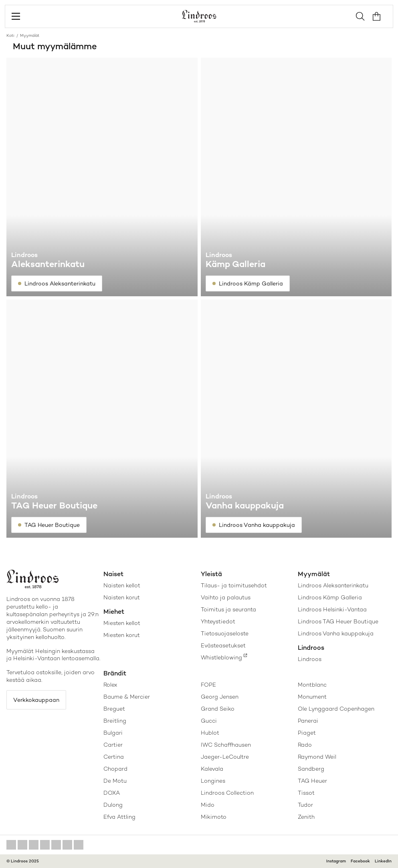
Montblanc (312, 685)
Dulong (113, 805)
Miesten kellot (122, 623)
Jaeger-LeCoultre (225, 757)
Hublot (210, 733)
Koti (10, 35)
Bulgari (113, 733)
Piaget (307, 733)
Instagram (336, 861)
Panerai (308, 721)
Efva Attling (119, 817)
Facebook (360, 861)
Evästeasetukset (223, 645)
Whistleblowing (221, 657)
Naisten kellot (122, 585)
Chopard (115, 769)
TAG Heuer (312, 781)
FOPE (208, 685)
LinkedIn (383, 861)
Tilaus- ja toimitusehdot (234, 585)
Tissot (306, 793)
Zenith (306, 817)
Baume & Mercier (127, 697)
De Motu (115, 781)
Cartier (113, 745)
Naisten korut (122, 597)
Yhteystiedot (218, 621)
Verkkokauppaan (36, 700)
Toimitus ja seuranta (228, 609)
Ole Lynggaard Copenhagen (336, 709)
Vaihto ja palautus (226, 597)
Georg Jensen (220, 697)
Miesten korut (122, 635)
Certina (114, 757)
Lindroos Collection (227, 793)
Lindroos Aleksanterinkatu (333, 585)
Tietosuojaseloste (225, 633)
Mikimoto (214, 817)
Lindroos (310, 659)
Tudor (305, 805)
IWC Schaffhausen (226, 745)
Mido (208, 805)
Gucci (209, 721)
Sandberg (311, 769)
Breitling (115, 721)
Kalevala (212, 769)
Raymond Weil (317, 757)
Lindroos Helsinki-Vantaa (332, 609)
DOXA (112, 793)
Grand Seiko (218, 709)
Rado (305, 745)
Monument (312, 697)
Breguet (114, 709)
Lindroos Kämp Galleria (330, 597)
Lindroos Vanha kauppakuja (336, 633)
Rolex (110, 685)
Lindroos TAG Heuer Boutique (338, 621)
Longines (213, 781)
